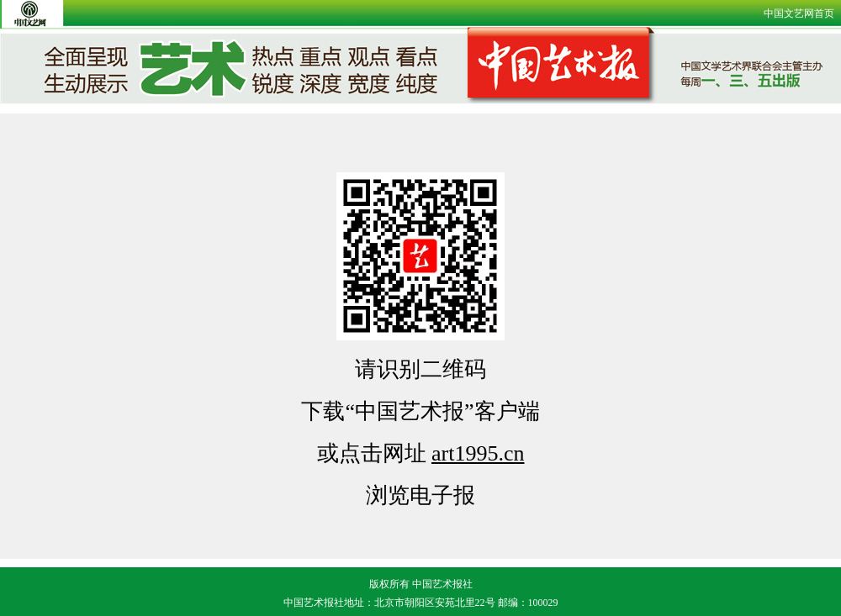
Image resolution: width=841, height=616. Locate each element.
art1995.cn (478, 453)
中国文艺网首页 (799, 13)
